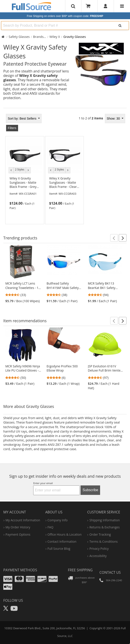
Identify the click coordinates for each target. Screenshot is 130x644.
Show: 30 (114, 118)
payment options (18, 534)
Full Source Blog (59, 549)
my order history (18, 527)
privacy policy (99, 549)
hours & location (65, 534)
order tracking (100, 534)
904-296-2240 (114, 580)
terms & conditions (103, 541)
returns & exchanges (104, 527)
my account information (23, 520)
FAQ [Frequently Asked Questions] (50, 527)
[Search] (120, 26)
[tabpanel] (65, 168)
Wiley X (55, 37)
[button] (114, 238)
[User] (106, 6)
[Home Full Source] (3, 37)
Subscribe (90, 490)
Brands (38, 37)
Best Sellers (22, 118)
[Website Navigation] (122, 6)
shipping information (104, 520)
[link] (25, 193)
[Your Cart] (90, 6)
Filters (12, 128)
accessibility (98, 556)
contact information (62, 541)
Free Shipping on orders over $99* (65, 16)
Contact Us (110, 572)
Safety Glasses (19, 37)
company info (58, 520)
